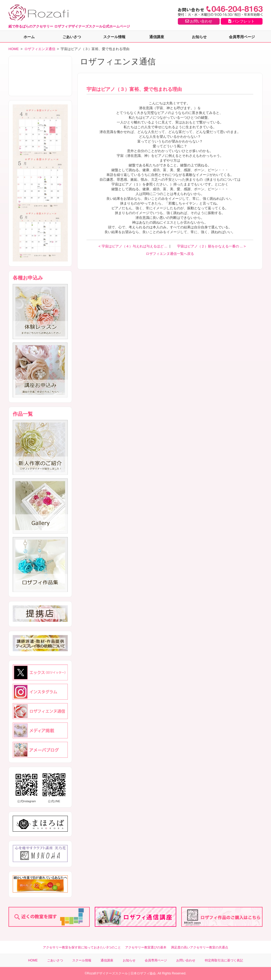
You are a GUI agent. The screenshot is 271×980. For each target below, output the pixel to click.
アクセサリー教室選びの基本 (146, 947)
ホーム (29, 37)
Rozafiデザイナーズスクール (107, 973)
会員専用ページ (242, 37)
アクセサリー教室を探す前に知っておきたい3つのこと (82, 947)
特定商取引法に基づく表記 (224, 960)
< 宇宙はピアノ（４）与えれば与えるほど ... (133, 246)
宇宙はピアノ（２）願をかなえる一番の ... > (211, 246)
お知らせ (199, 37)
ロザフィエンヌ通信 (40, 49)
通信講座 (157, 37)
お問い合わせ (199, 21)
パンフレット (241, 21)
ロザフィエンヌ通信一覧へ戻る (170, 254)
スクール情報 (114, 37)
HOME (14, 49)
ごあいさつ (72, 37)
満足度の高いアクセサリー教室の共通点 (200, 947)
